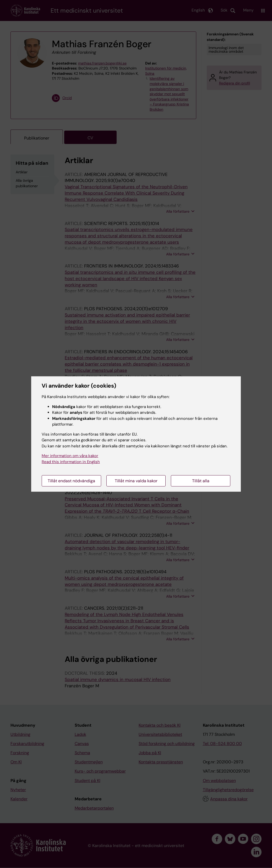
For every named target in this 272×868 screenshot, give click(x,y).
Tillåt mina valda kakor (136, 481)
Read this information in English (71, 462)
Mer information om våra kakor (70, 456)
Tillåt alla (201, 481)
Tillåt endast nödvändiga (71, 481)
